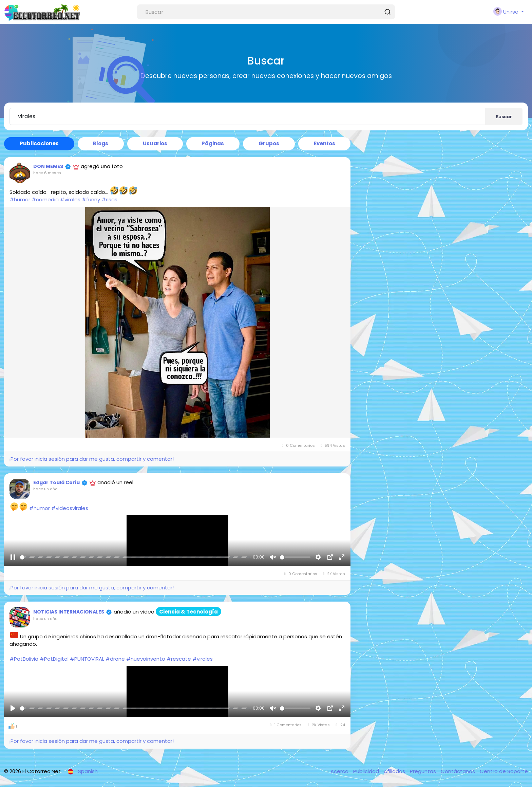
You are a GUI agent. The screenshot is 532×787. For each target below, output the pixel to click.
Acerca (340, 771)
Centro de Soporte (504, 771)
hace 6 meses (47, 173)
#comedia (45, 199)
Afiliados (395, 771)
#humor (20, 199)
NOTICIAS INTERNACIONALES (69, 612)
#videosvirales (70, 508)
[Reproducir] (13, 557)
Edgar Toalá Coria (56, 482)
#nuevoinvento (146, 659)
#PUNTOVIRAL (87, 659)
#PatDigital (54, 659)
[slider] (135, 557)
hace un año (45, 489)
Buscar (504, 117)
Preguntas (424, 771)
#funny (91, 199)
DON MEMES (48, 166)
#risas (109, 199)
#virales (70, 199)
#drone (115, 659)
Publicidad (367, 771)
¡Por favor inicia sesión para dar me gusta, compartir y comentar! (91, 459)
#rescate (179, 659)
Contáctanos (459, 771)
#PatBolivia (24, 659)
